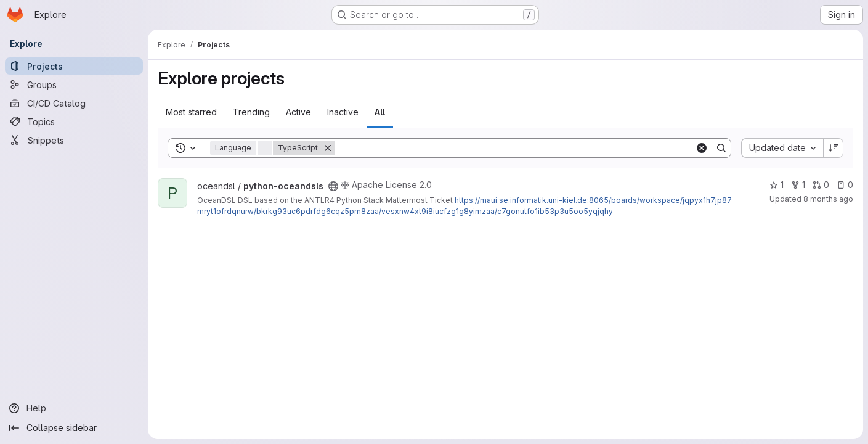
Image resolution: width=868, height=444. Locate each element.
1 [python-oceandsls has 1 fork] (798, 185)
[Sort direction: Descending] (834, 148)
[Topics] (74, 121)
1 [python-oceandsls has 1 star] (777, 185)
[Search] (515, 148)
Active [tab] (298, 112)
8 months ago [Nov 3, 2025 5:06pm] (828, 199)
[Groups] (74, 84)
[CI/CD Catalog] (74, 103)
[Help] (74, 408)
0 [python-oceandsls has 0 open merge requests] (821, 185)
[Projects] (74, 66)
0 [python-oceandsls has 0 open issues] (845, 185)
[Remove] (328, 148)
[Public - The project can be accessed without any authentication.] (333, 186)
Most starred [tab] (191, 112)
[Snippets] (74, 140)
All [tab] (380, 112)
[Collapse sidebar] (74, 428)
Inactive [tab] (343, 112)
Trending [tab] (251, 112)
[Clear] (702, 148)
